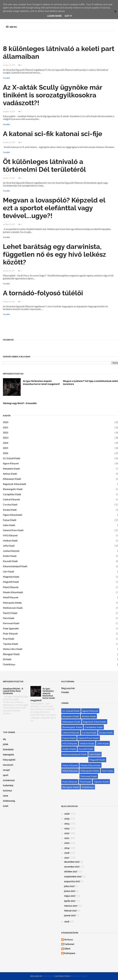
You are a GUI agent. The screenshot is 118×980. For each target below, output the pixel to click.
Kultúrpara (70, 953)
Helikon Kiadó (10, 540)
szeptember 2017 (73, 877)
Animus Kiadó (10, 474)
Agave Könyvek (11, 463)
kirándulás (8, 749)
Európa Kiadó (10, 510)
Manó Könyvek (11, 587)
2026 (6, 453)
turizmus (7, 791)
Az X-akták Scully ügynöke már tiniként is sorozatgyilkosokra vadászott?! (53, 95)
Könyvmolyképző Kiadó (15, 566)
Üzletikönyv (9, 664)
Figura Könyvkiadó (13, 515)
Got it (68, 16)
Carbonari (69, 944)
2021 (6, 427)
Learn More (54, 16)
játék (6, 744)
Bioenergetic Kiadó (13, 489)
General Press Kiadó (13, 530)
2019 (67, 848)
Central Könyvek (11, 499)
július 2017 (69, 886)
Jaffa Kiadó (9, 546)
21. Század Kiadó (12, 458)
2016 (67, 922)
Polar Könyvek (10, 633)
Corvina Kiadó (10, 504)
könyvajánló (9, 760)
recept (6, 770)
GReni (67, 949)
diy (5, 739)
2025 (6, 448)
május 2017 (70, 896)
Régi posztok (68, 688)
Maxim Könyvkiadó (13, 592)
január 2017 (70, 915)
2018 (67, 853)
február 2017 (71, 911)
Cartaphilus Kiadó (12, 494)
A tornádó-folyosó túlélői (43, 293)
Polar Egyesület (11, 628)
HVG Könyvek (10, 535)
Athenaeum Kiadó (12, 479)
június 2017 (70, 891)
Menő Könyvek (11, 597)
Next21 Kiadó (10, 613)
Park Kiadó (9, 618)
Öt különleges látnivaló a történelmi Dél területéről (44, 166)
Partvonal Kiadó (11, 623)
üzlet (6, 806)
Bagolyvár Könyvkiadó (15, 484)
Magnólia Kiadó (11, 577)
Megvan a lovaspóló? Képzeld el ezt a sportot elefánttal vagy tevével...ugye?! (54, 208)
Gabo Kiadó (9, 525)
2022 (6, 432)
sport (6, 775)
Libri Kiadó (9, 571)
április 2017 (70, 901)
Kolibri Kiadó (10, 556)
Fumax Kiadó (10, 520)
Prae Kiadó (9, 639)
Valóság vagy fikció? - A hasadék (20, 403)
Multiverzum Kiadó (13, 608)
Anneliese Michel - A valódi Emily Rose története (13, 691)
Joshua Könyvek (11, 551)
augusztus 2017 (72, 881)
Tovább (6, 78)
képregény (8, 755)
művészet (8, 765)
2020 (6, 422)
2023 (6, 438)
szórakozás (9, 780)
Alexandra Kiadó (11, 468)
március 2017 (71, 906)
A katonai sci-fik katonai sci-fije (53, 134)
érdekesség (9, 801)
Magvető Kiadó (11, 582)
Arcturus (69, 940)
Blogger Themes (79, 976)
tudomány (8, 785)
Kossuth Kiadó (10, 561)
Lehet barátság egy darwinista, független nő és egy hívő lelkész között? (54, 254)
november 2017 (72, 867)
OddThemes (48, 976)
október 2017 (71, 872)
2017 (67, 858)
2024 (6, 443)
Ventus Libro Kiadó (13, 649)
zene (5, 796)
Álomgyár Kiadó (11, 654)
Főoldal (65, 692)
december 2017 (72, 862)
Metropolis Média (12, 603)
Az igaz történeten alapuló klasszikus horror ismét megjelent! (41, 383)
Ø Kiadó (7, 659)
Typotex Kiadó (10, 644)
